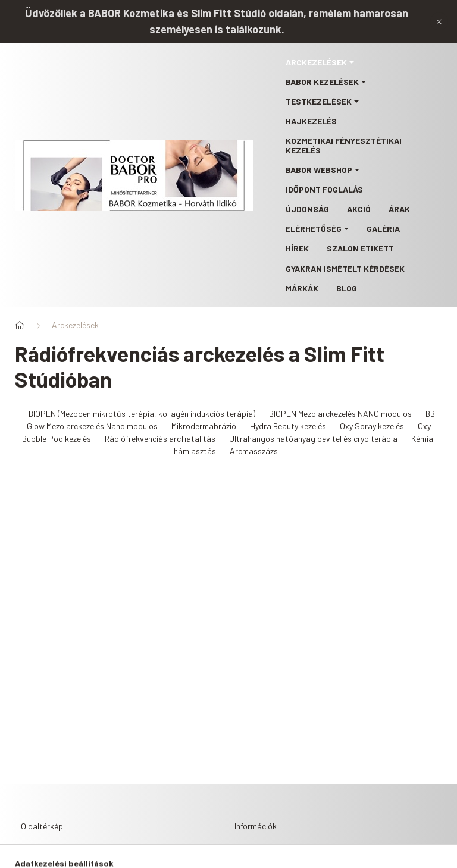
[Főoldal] (20, 325)
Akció (359, 209)
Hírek (297, 248)
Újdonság (307, 209)
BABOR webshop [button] (319, 170)
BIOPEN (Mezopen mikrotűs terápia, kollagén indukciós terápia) (142, 413)
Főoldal (38, 856)
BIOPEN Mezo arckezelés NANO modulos (340, 413)
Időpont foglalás (324, 189)
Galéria (383, 229)
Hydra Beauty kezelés (288, 426)
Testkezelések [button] (319, 101)
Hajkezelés (311, 121)
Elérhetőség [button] (314, 229)
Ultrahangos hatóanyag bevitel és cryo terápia (313, 438)
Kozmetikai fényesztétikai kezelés (344, 145)
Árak (399, 209)
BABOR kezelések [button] (322, 82)
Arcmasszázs (254, 451)
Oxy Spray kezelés (372, 426)
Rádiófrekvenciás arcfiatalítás (160, 438)
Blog (347, 288)
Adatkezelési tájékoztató (292, 856)
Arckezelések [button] (316, 62)
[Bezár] (439, 21)
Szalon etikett (360, 248)
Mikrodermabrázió (204, 426)
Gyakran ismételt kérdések (345, 268)
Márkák (302, 288)
